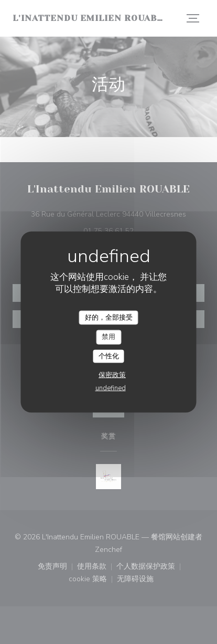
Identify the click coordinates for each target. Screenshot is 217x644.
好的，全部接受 (109, 317)
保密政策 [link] (112, 375)
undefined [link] (111, 388)
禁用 (108, 337)
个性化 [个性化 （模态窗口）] (109, 356)
